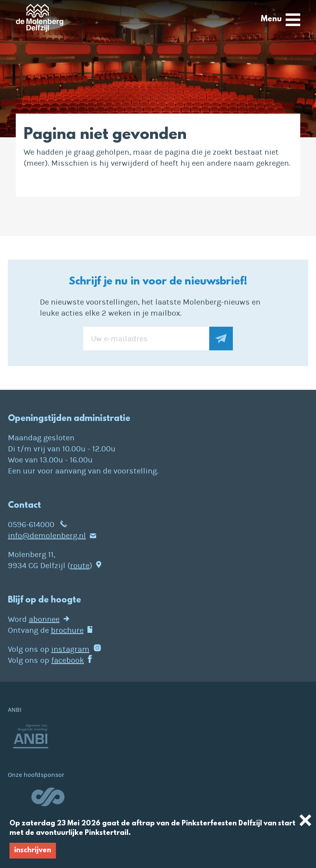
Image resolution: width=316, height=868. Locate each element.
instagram (70, 649)
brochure (67, 630)
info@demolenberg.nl (47, 536)
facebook (68, 660)
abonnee (44, 619)
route (80, 566)
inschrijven (33, 851)
